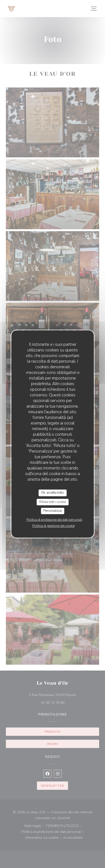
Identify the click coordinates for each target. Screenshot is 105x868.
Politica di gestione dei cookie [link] (53, 526)
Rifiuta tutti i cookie (52, 502)
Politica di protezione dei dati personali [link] (54, 520)
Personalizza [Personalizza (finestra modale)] (52, 511)
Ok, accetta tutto (52, 493)
